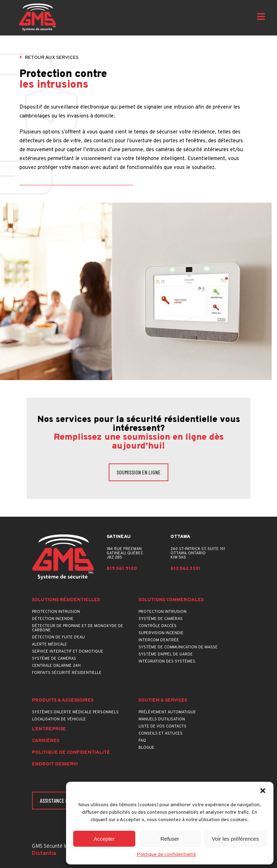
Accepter (104, 839)
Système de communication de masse (178, 647)
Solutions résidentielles (66, 600)
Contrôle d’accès (157, 626)
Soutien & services (163, 701)
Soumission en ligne (138, 472)
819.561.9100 (122, 569)
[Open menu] (261, 17)
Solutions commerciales (171, 600)
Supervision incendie (161, 633)
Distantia (44, 854)
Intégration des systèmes (167, 661)
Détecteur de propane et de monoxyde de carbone (78, 628)
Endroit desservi (55, 765)
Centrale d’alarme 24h (56, 666)
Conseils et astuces (161, 734)
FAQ (142, 741)
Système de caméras (54, 659)
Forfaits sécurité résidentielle (67, 673)
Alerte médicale (50, 644)
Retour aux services (49, 58)
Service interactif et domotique (68, 652)
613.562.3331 (185, 569)
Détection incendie (53, 619)
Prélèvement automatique (167, 712)
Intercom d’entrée (159, 640)
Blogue (146, 748)
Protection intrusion (56, 612)
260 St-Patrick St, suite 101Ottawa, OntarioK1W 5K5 (198, 553)
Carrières (46, 741)
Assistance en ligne (62, 800)
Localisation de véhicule (59, 719)
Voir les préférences (235, 839)
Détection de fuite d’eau (58, 637)
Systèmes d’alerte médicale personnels (75, 712)
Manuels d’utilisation (162, 719)
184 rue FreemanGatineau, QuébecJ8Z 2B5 (125, 553)
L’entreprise (49, 729)
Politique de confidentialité (166, 855)
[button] (263, 791)
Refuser (170, 839)
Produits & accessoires (63, 701)
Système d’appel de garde (166, 654)
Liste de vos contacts (162, 726)
